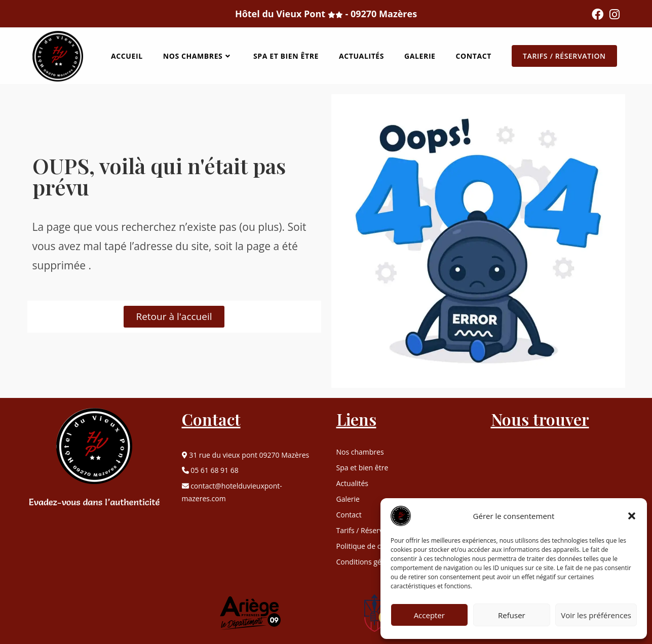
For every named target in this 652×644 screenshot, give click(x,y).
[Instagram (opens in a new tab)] (613, 14)
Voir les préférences (596, 615)
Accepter (429, 615)
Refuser (512, 615)
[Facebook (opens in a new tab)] (598, 14)
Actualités (353, 484)
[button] (632, 516)
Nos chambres (360, 452)
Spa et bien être (362, 468)
